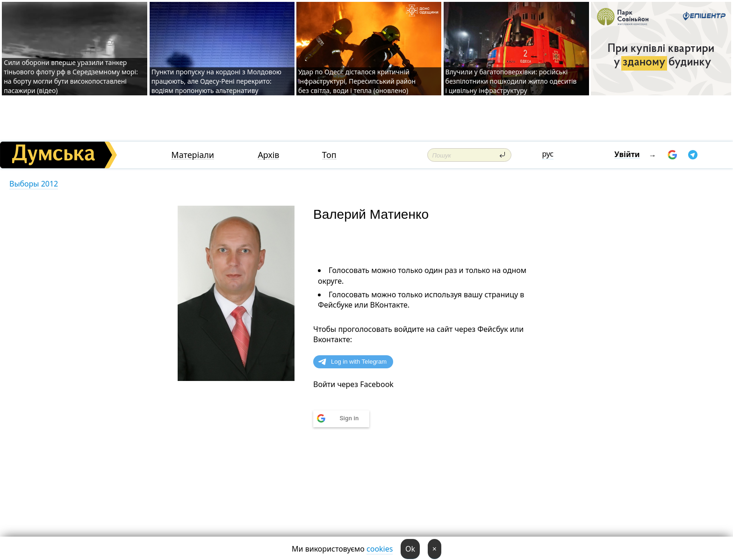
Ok (410, 549)
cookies (380, 549)
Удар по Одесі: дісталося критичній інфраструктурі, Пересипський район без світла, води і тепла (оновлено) (357, 81)
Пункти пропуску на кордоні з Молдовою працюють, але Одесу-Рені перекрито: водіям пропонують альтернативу (216, 81)
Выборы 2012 (34, 184)
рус (548, 154)
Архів (268, 155)
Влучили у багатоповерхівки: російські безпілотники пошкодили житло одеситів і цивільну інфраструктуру (511, 81)
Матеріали (193, 155)
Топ (329, 155)
